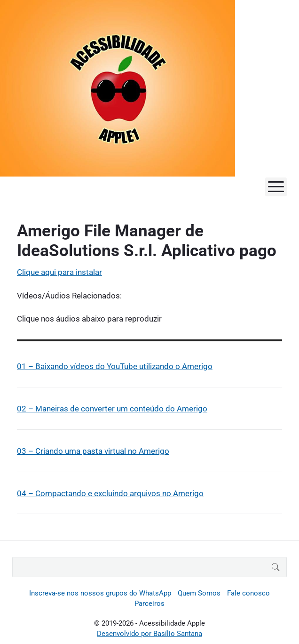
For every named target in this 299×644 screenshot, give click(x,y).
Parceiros (149, 604)
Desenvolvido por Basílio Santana (149, 634)
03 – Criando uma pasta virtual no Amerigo (93, 451)
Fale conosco (248, 593)
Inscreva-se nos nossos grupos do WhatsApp (100, 593)
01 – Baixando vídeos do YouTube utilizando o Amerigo (115, 366)
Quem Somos (199, 593)
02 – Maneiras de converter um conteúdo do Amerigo (112, 409)
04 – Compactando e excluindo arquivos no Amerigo (110, 493)
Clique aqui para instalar (59, 272)
